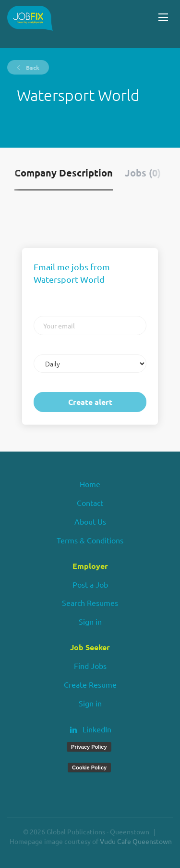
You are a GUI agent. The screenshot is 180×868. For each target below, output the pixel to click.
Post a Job (90, 584)
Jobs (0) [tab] (143, 173)
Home (90, 484)
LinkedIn (97, 729)
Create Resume (90, 684)
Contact (90, 503)
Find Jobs (90, 666)
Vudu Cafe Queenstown (136, 841)
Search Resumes (90, 603)
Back (32, 67)
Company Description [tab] (64, 173)
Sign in (90, 621)
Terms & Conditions (90, 540)
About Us (90, 521)
